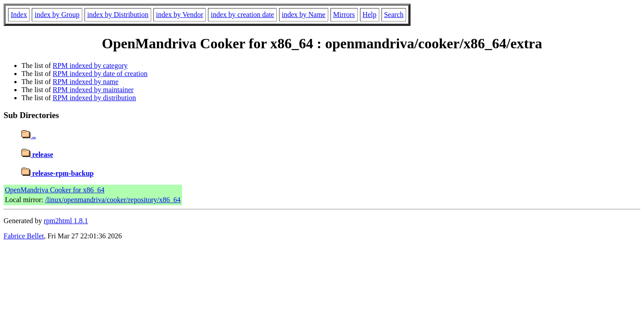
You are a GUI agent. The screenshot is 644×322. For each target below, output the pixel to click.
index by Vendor (180, 15)
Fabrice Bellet (24, 236)
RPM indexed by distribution (94, 98)
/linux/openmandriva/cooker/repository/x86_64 (113, 200)
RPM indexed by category (90, 66)
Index (19, 15)
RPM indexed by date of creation (100, 74)
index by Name (304, 15)
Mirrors (344, 15)
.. (29, 136)
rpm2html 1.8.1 (66, 221)
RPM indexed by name (86, 82)
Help (370, 15)
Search (394, 15)
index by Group (57, 15)
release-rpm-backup (57, 173)
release (37, 155)
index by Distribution (118, 15)
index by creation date (242, 15)
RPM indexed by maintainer (93, 90)
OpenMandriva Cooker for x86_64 (55, 190)
